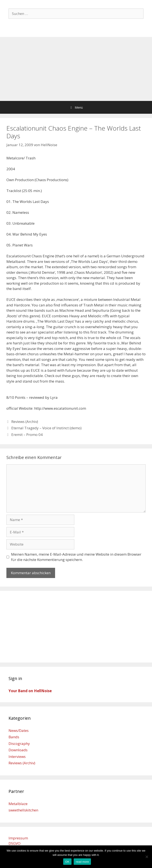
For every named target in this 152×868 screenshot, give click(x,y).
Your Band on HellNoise (30, 691)
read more (82, 862)
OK (67, 862)
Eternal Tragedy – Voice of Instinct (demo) (46, 428)
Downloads (18, 750)
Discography (19, 743)
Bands (14, 737)
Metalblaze (18, 804)
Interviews (17, 757)
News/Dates (19, 730)
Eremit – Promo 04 (27, 435)
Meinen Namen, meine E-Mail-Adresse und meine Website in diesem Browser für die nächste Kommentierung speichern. (76, 557)
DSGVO (15, 843)
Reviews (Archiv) (25, 422)
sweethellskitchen (23, 810)
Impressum (18, 838)
